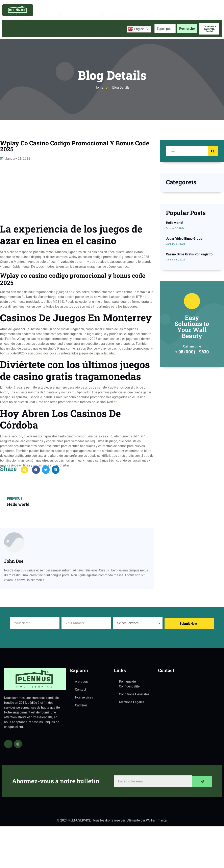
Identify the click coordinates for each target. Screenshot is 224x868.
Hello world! (175, 279)
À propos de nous (38, 29)
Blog (87, 29)
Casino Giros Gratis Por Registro (189, 310)
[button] (36, 478)
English (136, 29)
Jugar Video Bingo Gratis (184, 294)
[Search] (213, 151)
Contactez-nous (110, 29)
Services (67, 29)
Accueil (11, 29)
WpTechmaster (157, 823)
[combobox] (165, 29)
